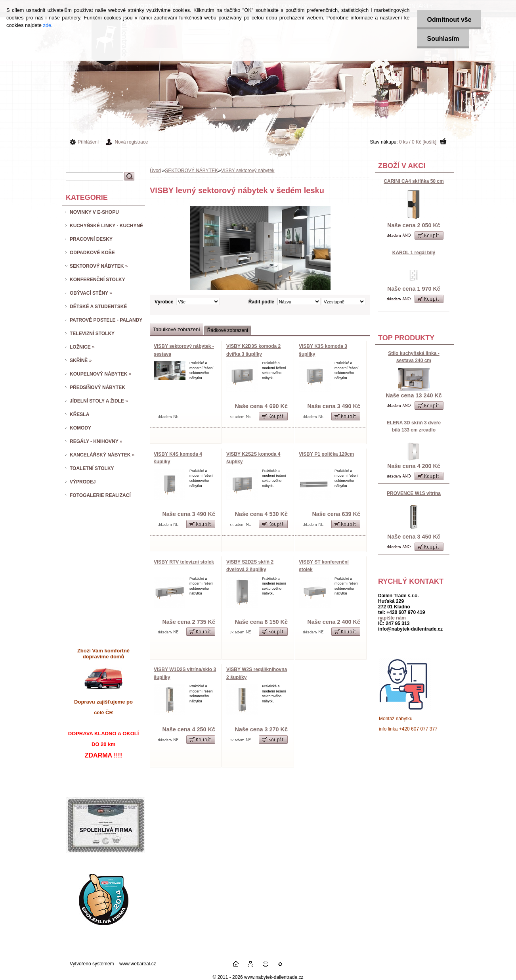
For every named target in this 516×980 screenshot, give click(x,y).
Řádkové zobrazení (228, 330)
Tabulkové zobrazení (177, 329)
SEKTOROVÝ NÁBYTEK (191, 171)
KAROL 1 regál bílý (414, 253)
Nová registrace (131, 142)
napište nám (392, 618)
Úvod (155, 171)
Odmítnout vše (449, 20)
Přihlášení (88, 142)
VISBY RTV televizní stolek (184, 562)
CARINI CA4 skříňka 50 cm (414, 181)
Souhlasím (442, 39)
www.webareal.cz (138, 964)
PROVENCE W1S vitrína (414, 493)
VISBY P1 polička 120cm (326, 454)
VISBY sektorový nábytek (247, 171)
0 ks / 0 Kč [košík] (418, 142)
